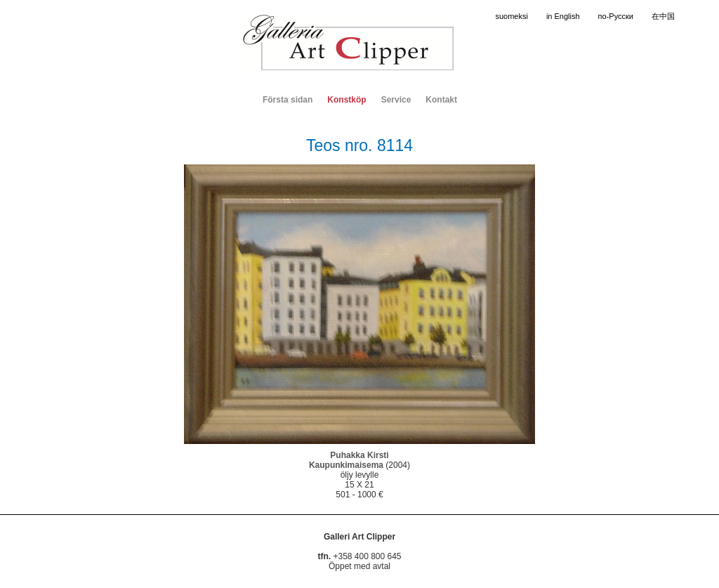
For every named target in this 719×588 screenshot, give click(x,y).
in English (563, 16)
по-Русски (616, 16)
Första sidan (288, 100)
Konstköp (347, 100)
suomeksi (511, 16)
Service (396, 100)
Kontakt (441, 100)
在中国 (663, 16)
